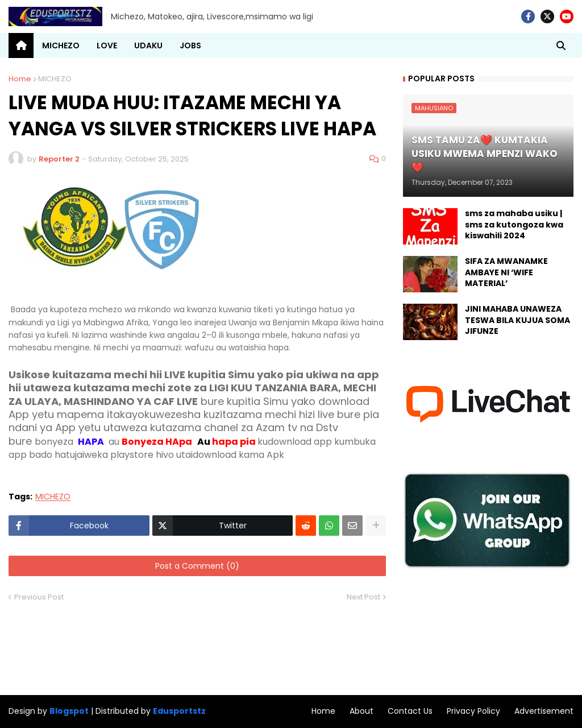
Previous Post (39, 597)
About (361, 711)
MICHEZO (55, 79)
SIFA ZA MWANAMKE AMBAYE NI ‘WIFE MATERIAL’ (506, 272)
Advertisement (544, 711)
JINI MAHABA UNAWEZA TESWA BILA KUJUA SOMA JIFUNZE (517, 320)
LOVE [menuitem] (107, 45)
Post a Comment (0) (197, 566)
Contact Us (410, 711)
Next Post (363, 597)
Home (20, 79)
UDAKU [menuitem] (148, 45)
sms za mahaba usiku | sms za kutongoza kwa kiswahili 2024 (514, 225)
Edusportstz (179, 711)
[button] (561, 45)
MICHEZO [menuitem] (61, 45)
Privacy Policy (473, 711)
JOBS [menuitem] (190, 45)
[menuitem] (21, 45)
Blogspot (69, 711)
